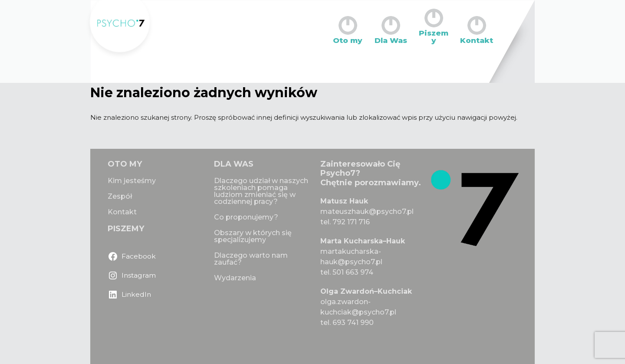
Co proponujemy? (246, 217)
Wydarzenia (235, 278)
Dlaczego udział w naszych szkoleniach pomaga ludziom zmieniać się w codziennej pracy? (261, 191)
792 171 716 (351, 222)
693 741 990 (353, 323)
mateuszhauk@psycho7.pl (367, 212)
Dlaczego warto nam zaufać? (251, 259)
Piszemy (434, 26)
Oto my (348, 30)
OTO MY (125, 164)
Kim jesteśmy (132, 181)
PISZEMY (126, 229)
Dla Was (391, 30)
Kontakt (477, 30)
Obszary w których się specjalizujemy (253, 236)
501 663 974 (353, 272)
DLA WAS (234, 164)
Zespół (120, 196)
